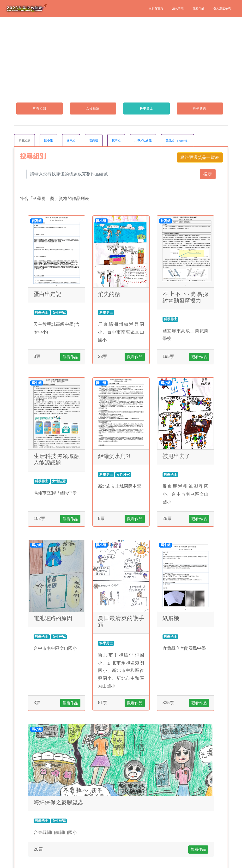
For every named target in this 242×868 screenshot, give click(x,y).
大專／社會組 (143, 140)
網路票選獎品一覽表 (200, 157)
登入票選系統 (222, 8)
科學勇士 (146, 108)
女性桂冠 (93, 108)
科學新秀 (200, 108)
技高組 (116, 140)
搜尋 (208, 174)
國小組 (48, 140)
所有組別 (40, 108)
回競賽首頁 (156, 8)
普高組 (94, 140)
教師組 (178, 140)
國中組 (71, 140)
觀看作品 (199, 8)
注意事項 (178, 8)
